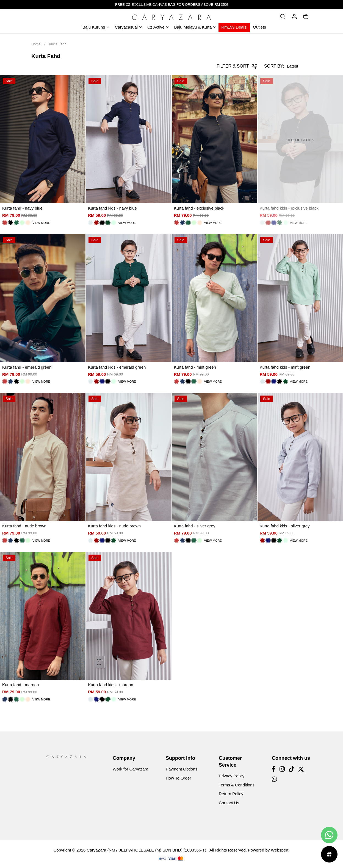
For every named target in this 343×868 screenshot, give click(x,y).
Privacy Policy (232, 776)
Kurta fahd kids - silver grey (285, 526)
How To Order (178, 778)
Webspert (280, 850)
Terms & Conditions (237, 785)
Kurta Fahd (58, 44)
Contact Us (229, 803)
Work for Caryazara (131, 769)
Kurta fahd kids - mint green (285, 367)
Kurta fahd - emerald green (27, 367)
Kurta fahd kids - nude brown (114, 526)
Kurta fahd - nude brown (24, 526)
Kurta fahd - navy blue (22, 208)
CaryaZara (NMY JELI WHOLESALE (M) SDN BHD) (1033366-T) (147, 850)
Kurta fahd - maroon (20, 685)
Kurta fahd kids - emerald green (117, 367)
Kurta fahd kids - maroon (110, 685)
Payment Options (182, 769)
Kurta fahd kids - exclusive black (289, 208)
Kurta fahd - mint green (195, 367)
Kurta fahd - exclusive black (199, 208)
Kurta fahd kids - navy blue (112, 208)
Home (36, 44)
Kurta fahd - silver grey (195, 526)
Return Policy (231, 794)
